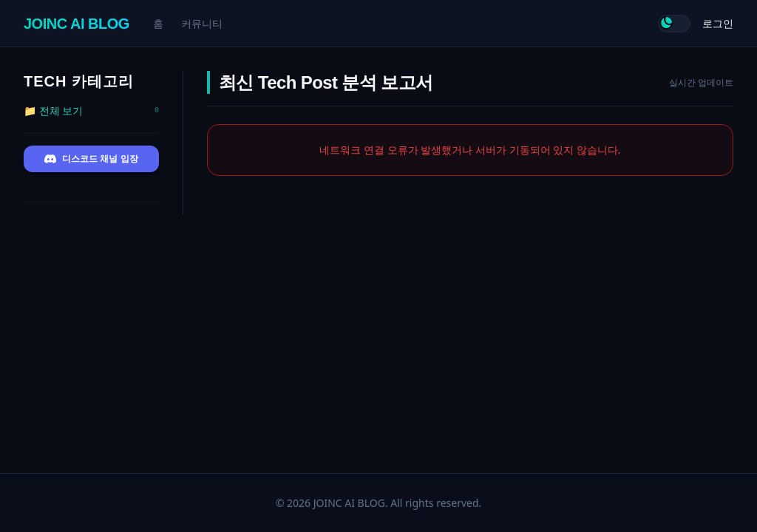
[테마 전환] (674, 24)
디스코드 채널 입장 (91, 159)
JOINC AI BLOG (77, 24)
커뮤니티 (202, 23)
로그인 (718, 23)
